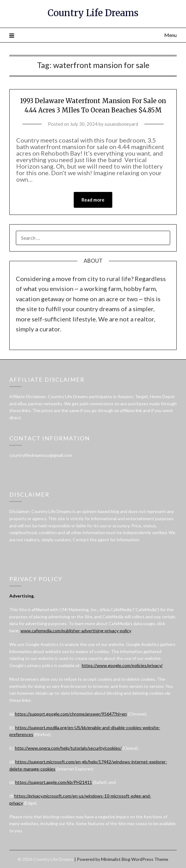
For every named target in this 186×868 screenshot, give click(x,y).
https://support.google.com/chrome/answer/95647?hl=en (71, 714)
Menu (170, 35)
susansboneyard (121, 124)
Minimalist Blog (116, 859)
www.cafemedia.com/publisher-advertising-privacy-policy (76, 631)
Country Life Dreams (93, 13)
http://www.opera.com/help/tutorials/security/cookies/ (68, 748)
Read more (93, 200)
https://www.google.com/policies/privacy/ (122, 665)
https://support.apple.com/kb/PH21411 (54, 782)
